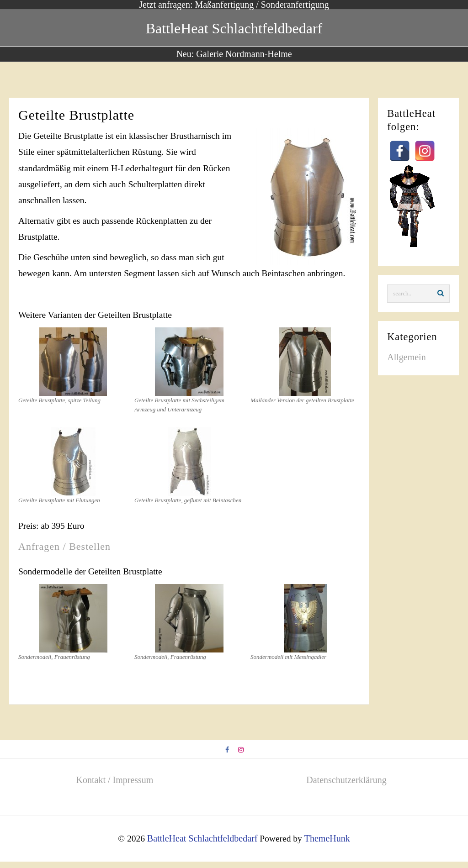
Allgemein (406, 358)
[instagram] (242, 758)
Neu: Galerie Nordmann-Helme (234, 54)
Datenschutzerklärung (346, 787)
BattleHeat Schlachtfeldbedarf (234, 28)
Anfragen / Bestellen (64, 551)
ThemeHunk (328, 845)
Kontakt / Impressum (115, 787)
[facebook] (227, 758)
